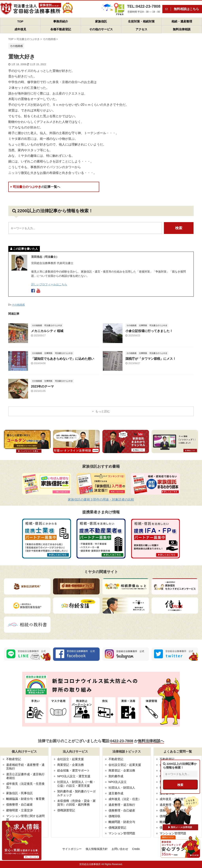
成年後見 (20, 29)
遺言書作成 (116, 793)
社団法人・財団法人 (122, 788)
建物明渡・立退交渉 (19, 810)
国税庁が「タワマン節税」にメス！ (151, 359)
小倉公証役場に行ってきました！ (149, 331)
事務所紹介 (61, 21)
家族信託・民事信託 (19, 793)
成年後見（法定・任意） (125, 799)
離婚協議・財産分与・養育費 (25, 799)
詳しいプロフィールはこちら (49, 284)
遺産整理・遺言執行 (122, 805)
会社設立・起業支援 (71, 759)
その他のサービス (101, 29)
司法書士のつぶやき (35, 187)
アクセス (141, 29)
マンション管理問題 (122, 833)
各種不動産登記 (61, 29)
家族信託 (101, 21)
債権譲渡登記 (66, 810)
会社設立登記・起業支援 (125, 765)
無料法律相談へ (151, 741)
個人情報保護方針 (97, 849)
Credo (136, 849)
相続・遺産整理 (182, 21)
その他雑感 (18, 305)
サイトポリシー (72, 849)
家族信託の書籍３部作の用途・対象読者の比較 (101, 499)
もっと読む (103, 411)
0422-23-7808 (122, 741)
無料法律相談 (182, 29)
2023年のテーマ (42, 386)
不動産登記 (14, 759)
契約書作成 (116, 776)
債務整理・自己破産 (19, 804)
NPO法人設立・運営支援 (74, 776)
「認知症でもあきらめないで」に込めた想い (63, 359)
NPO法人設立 (118, 782)
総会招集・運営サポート (73, 770)
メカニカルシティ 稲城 (47, 331)
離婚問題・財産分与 (122, 822)
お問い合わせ (120, 849)
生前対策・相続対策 (141, 21)
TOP (20, 21)
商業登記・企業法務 (71, 765)
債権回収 (114, 816)
